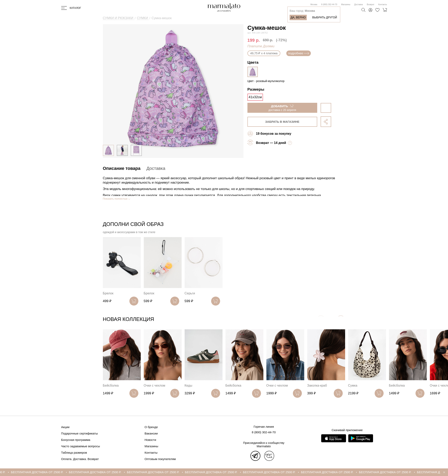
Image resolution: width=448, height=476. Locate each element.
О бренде (151, 427)
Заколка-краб (317, 385)
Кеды (189, 385)
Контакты (383, 4)
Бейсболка (111, 385)
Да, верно (298, 17)
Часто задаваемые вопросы (81, 446)
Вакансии (151, 433)
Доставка (359, 4)
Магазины (346, 4)
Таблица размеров (74, 453)
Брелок (108, 293)
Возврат (371, 4)
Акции (65, 427)
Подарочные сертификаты (80, 433)
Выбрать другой (325, 17)
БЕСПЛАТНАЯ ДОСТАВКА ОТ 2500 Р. (51, 472)
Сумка (353, 385)
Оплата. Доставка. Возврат (80, 459)
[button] (341, 320)
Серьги (190, 293)
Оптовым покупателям (160, 459)
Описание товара (122, 168)
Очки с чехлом (155, 385)
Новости (150, 440)
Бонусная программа (76, 440)
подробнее (299, 53)
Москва (314, 4)
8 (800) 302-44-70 (329, 4)
